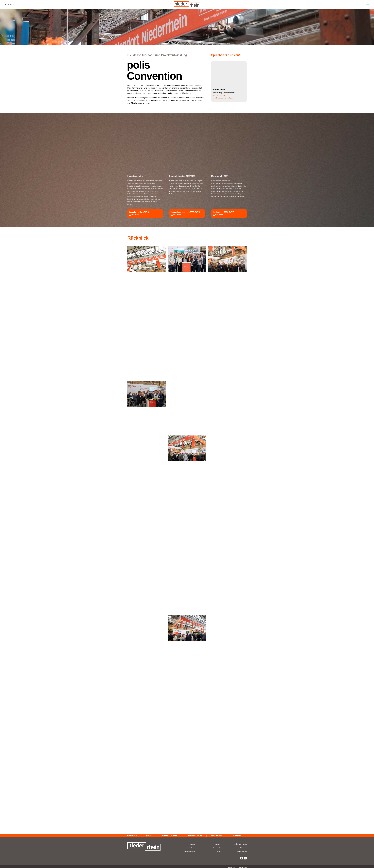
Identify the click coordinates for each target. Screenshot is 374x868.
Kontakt (10, 5)
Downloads (191, 848)
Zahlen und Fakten (240, 844)
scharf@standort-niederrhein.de (223, 98)
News (219, 852)
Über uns (243, 848)
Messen (218, 844)
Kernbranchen (242, 852)
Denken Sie (217, 848)
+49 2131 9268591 (219, 95)
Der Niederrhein (190, 852)
